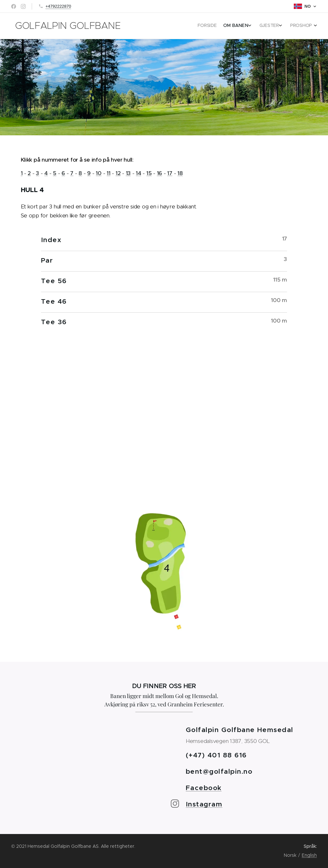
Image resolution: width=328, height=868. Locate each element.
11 (108, 173)
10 (98, 173)
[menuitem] (284, 26)
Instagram (204, 804)
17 (170, 173)
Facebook (204, 788)
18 (180, 173)
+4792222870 (58, 6)
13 (128, 173)
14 (138, 173)
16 (160, 173)
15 (149, 173)
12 (118, 173)
